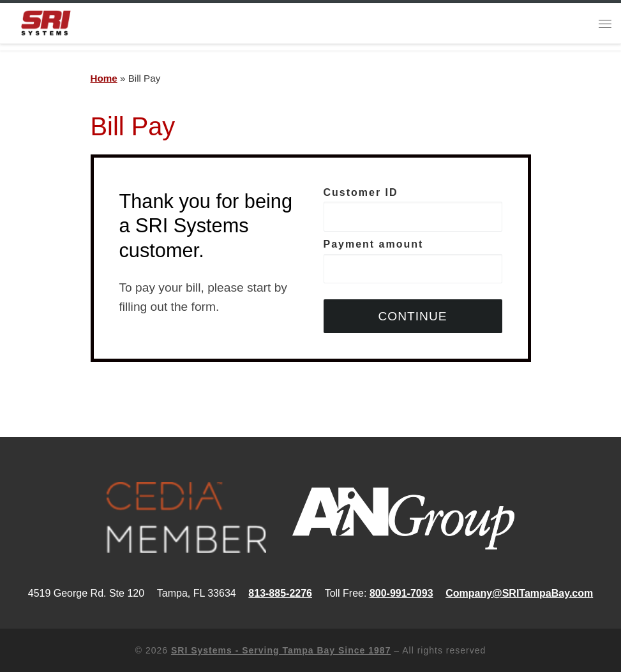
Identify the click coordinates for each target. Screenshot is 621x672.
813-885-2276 (280, 593)
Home (104, 78)
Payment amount (413, 261)
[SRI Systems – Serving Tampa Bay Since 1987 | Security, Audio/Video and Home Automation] (46, 22)
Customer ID (413, 210)
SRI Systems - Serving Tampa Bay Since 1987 (281, 650)
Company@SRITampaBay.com (519, 593)
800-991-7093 (401, 593)
